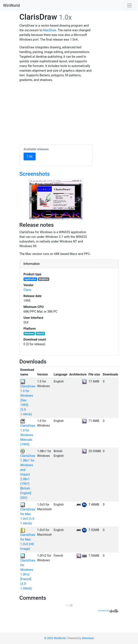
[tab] (69, 264)
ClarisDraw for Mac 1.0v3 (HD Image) (28, 539)
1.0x (31, 156)
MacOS (40, 334)
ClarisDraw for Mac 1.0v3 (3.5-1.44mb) (28, 514)
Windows (29, 334)
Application (30, 279)
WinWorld (11, 5)
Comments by (108, 611)
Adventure (88, 638)
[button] (33, 199)
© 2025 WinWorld (55, 638)
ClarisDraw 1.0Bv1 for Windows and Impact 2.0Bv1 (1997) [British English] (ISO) (28, 475)
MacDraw (50, 30)
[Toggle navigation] (129, 5)
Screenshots (35, 174)
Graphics (44, 279)
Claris (28, 290)
